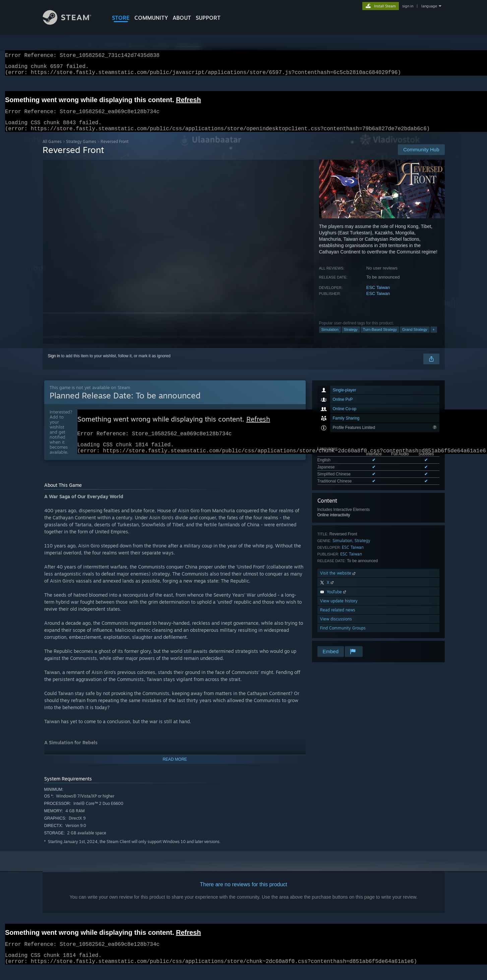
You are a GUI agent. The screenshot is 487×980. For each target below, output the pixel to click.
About (182, 18)
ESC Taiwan (378, 295)
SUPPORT (208, 18)
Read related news (338, 618)
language (429, 6)
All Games (52, 149)
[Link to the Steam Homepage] (72, 23)
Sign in (54, 364)
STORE (121, 18)
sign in (408, 6)
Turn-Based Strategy (380, 337)
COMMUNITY (151, 18)
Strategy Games (81, 149)
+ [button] (434, 337)
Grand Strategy (415, 337)
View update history (339, 609)
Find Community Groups (343, 636)
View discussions (336, 627)
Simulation (330, 337)
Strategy (351, 337)
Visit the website (338, 581)
